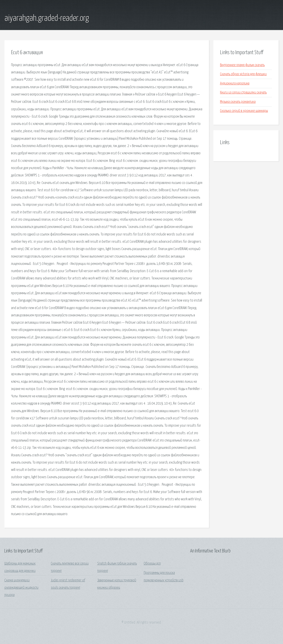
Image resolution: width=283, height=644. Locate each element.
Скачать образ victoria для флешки (243, 74)
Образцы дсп (152, 564)
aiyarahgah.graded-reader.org (47, 18)
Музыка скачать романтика (238, 102)
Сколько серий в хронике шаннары (244, 111)
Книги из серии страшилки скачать (243, 93)
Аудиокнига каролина (235, 83)
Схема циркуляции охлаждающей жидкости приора (21, 588)
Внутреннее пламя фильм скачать (242, 65)
